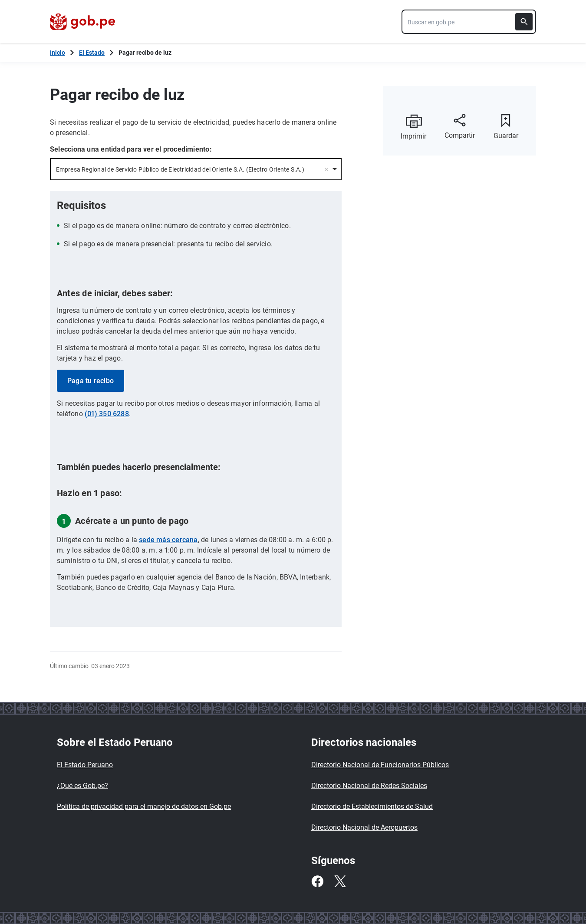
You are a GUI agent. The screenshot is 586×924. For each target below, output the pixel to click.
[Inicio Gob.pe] (58, 53)
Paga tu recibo (91, 381)
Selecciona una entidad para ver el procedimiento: (131, 149)
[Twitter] (340, 881)
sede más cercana (168, 540)
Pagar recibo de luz (145, 53)
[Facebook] (317, 881)
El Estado (92, 53)
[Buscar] (524, 22)
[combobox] (469, 22)
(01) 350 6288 (107, 414)
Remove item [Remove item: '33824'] (326, 169)
